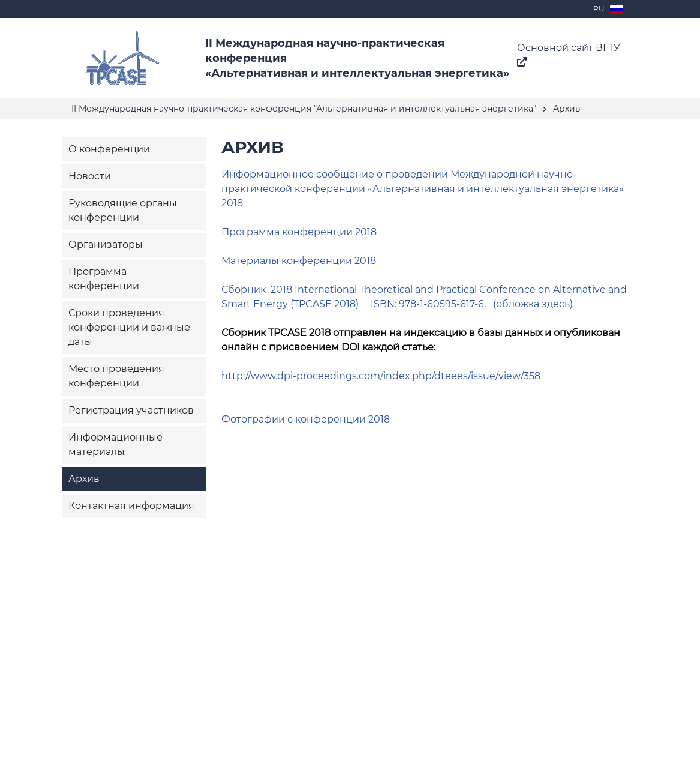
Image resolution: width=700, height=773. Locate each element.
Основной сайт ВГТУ (570, 54)
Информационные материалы (115, 444)
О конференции (109, 149)
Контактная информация (131, 506)
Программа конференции (104, 279)
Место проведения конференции (116, 376)
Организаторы (106, 245)
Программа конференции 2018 (299, 232)
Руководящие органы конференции (123, 210)
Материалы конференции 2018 (299, 261)
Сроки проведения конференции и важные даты (129, 327)
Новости (90, 176)
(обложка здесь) (533, 304)
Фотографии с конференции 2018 (306, 419)
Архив (84, 479)
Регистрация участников (131, 410)
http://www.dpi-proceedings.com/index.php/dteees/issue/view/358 (381, 376)
